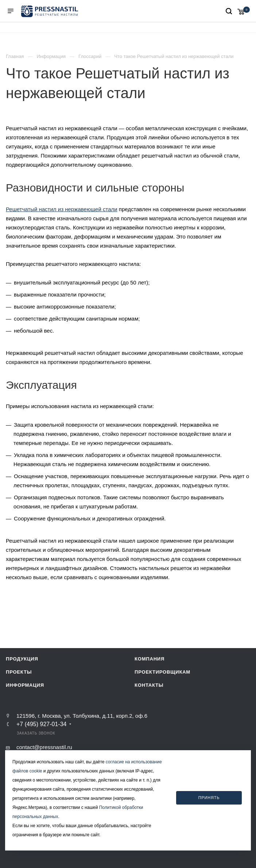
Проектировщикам (162, 672)
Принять (209, 798)
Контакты (149, 685)
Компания (150, 659)
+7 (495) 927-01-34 (41, 724)
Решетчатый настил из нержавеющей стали (62, 209)
